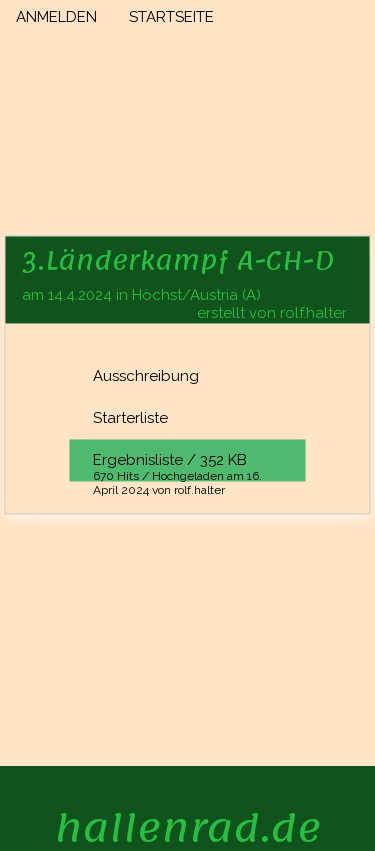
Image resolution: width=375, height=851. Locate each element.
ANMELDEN (56, 17)
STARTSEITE (171, 17)
